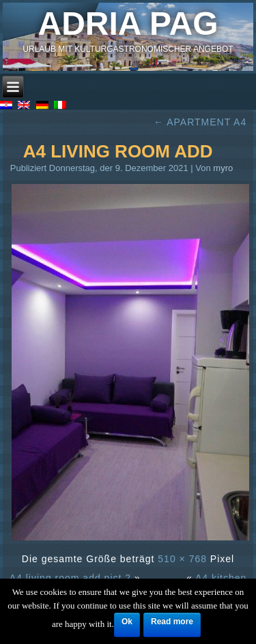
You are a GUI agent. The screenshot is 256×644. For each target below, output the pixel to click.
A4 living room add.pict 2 (70, 578)
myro (223, 168)
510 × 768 (182, 559)
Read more (172, 622)
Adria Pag (128, 24)
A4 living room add (118, 151)
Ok (127, 622)
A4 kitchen (221, 578)
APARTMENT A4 (200, 122)
